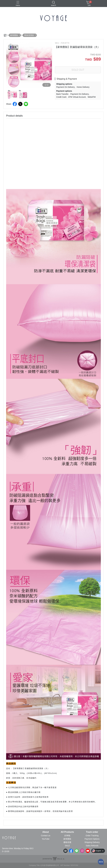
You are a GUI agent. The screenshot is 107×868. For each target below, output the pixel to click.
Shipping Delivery (92, 842)
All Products (67, 832)
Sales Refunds (92, 846)
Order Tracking (92, 836)
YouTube (46, 839)
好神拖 (67, 836)
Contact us (46, 836)
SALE (67, 846)
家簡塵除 (67, 839)
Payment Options (92, 839)
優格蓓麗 (67, 842)
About (46, 832)
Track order (92, 832)
